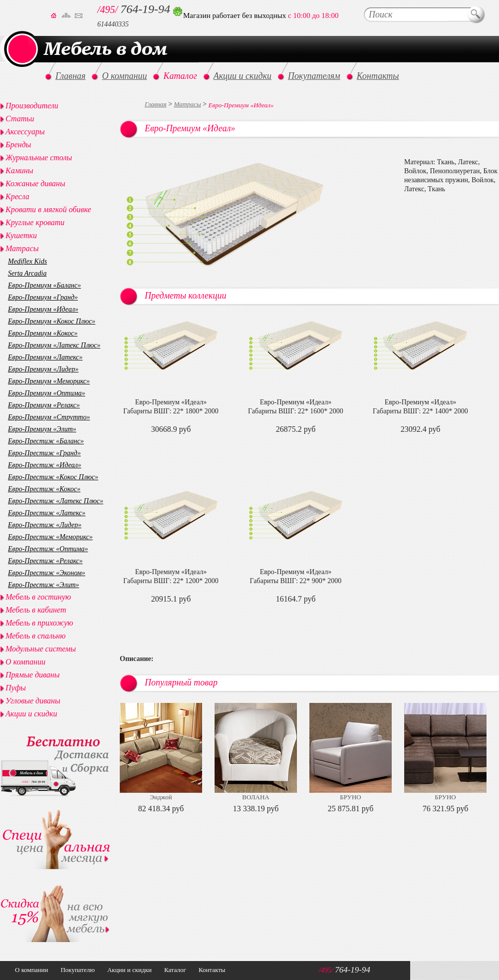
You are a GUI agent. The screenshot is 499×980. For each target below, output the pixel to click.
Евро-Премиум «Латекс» (45, 357)
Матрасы (188, 104)
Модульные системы (41, 649)
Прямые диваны (33, 675)
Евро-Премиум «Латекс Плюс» (54, 345)
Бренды (18, 145)
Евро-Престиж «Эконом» (47, 573)
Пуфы (16, 688)
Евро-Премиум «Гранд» (43, 297)
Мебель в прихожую (39, 623)
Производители (32, 106)
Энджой (161, 797)
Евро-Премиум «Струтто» (49, 417)
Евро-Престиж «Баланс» (46, 441)
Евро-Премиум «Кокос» (43, 333)
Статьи (20, 119)
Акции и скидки (31, 714)
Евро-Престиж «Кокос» (44, 489)
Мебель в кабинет (36, 610)
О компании (25, 662)
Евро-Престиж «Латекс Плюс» (56, 501)
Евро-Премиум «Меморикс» (49, 381)
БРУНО (350, 797)
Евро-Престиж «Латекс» (47, 513)
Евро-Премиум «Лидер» (43, 369)
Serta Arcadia (27, 273)
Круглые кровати (35, 222)
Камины (19, 170)
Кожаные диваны (35, 183)
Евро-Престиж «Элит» (44, 585)
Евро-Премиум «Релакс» (44, 405)
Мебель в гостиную (38, 597)
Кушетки (21, 235)
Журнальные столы (39, 158)
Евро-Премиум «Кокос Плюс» (52, 321)
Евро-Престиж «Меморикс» (50, 537)
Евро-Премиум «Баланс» (44, 285)
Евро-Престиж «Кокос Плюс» (53, 477)
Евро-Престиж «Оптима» (48, 549)
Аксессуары (25, 132)
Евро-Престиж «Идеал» (45, 465)
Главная (156, 104)
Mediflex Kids (27, 261)
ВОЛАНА (255, 797)
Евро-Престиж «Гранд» (44, 453)
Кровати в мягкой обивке (48, 209)
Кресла (17, 196)
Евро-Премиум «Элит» (42, 429)
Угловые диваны (33, 701)
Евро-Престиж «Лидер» (45, 525)
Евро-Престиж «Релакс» (45, 561)
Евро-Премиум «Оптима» (47, 393)
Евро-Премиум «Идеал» (43, 309)
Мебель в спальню (36, 636)
